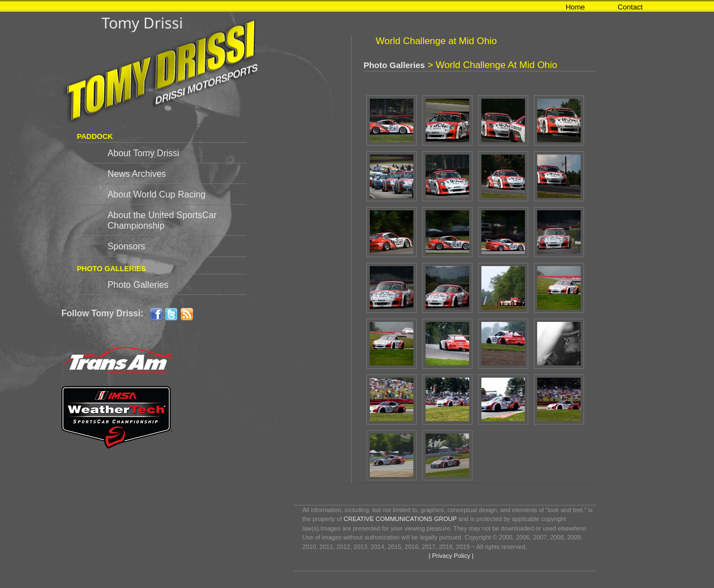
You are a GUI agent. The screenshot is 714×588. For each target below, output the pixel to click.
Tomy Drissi (142, 23)
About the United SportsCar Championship (162, 220)
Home (575, 7)
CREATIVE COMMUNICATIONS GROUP (400, 519)
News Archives (137, 174)
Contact (630, 7)
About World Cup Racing (157, 194)
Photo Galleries (138, 285)
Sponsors (127, 246)
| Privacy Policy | (450, 556)
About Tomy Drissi (144, 153)
